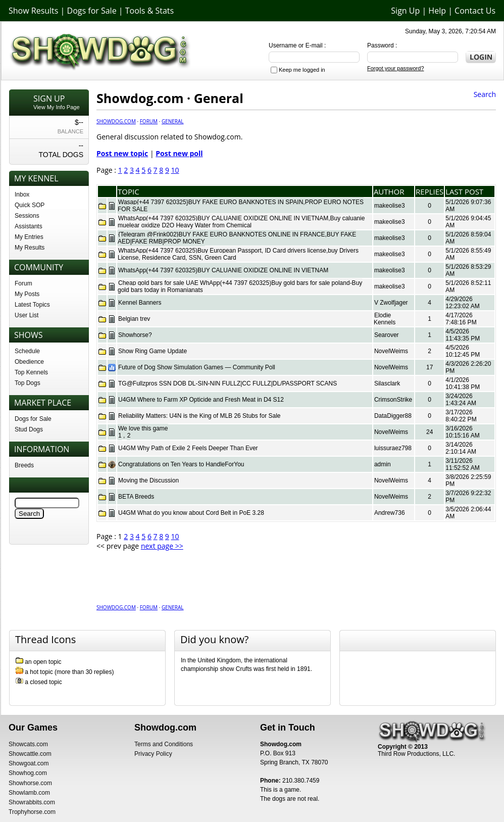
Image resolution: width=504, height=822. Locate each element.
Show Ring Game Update (153, 351)
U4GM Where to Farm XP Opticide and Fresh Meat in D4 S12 (201, 400)
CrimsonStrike (393, 400)
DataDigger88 (393, 416)
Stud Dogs (29, 429)
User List (27, 315)
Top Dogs (28, 383)
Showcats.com (28, 744)
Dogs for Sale (92, 11)
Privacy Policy (153, 754)
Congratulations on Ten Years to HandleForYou (181, 464)
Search (485, 94)
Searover (387, 335)
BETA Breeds (136, 497)
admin (383, 464)
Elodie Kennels (385, 319)
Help (437, 11)
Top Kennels (31, 372)
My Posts (27, 294)
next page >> (162, 546)
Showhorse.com (30, 783)
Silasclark (387, 383)
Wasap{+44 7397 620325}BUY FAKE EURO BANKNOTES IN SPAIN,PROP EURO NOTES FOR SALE (241, 206)
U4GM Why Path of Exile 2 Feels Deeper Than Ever (188, 448)
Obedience (29, 362)
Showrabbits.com (32, 802)
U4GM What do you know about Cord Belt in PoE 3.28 (191, 513)
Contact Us (475, 11)
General (173, 121)
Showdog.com (116, 121)
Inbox (22, 195)
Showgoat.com (29, 763)
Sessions (27, 216)
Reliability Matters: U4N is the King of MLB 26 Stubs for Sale (199, 416)
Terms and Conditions (164, 744)
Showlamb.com (29, 793)
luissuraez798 (393, 448)
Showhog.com (28, 773)
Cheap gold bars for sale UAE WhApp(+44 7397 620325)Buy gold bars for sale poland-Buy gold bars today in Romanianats (240, 286)
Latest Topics (32, 305)
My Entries (29, 237)
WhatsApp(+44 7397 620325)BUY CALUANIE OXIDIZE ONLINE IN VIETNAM (223, 270)
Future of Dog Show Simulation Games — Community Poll (197, 367)
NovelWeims (391, 351)
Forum (23, 283)
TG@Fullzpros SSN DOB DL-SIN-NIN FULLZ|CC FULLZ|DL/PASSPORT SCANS (228, 383)
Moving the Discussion (148, 480)
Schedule (27, 351)
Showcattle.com (30, 754)
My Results (30, 248)
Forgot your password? (396, 68)
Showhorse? (135, 335)
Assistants (29, 226)
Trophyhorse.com (32, 812)
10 (175, 170)
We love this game (143, 428)
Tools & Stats (149, 11)
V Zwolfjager (391, 303)
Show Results (33, 11)
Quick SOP (30, 205)
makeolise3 (390, 206)
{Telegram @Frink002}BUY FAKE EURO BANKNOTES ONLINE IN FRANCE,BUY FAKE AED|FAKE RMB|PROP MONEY (237, 238)
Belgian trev (134, 319)
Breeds (24, 465)
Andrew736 (390, 513)
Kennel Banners (140, 303)
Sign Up (405, 11)
